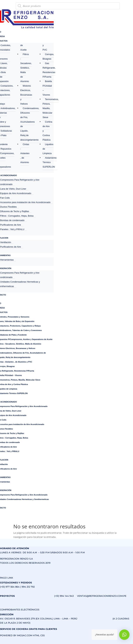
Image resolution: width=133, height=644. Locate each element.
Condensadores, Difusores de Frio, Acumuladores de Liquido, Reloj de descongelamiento (30, 124)
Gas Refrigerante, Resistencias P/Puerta (49, 70)
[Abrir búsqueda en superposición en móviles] (68, 6)
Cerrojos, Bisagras (48, 57)
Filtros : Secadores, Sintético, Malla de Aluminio (26, 68)
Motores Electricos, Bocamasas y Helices (26, 95)
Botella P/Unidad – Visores (47, 88)
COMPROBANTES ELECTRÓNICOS (20, 610)
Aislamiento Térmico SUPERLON (50, 162)
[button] (124, 635)
